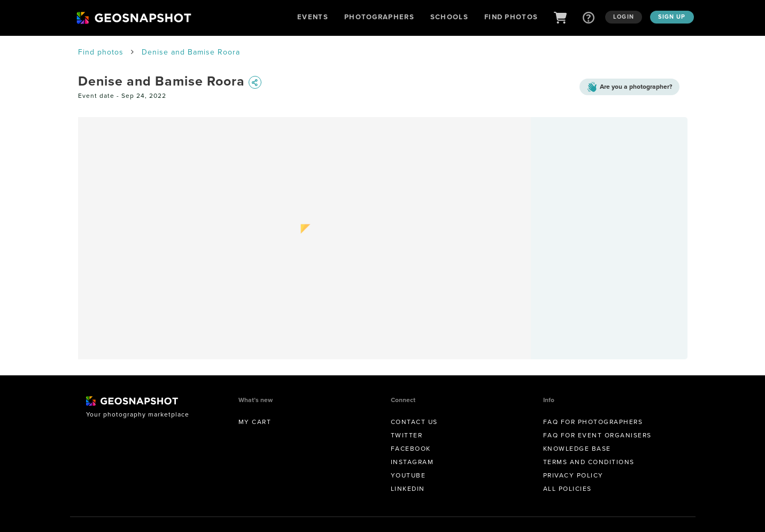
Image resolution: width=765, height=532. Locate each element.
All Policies (567, 489)
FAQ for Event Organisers (597, 435)
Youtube (408, 475)
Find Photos (511, 17)
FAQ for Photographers (593, 422)
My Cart (255, 422)
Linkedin (408, 489)
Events (313, 17)
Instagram (412, 462)
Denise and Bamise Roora (191, 52)
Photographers (379, 17)
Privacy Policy (573, 475)
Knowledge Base (577, 449)
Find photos (101, 52)
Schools (449, 17)
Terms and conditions (589, 462)
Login (624, 17)
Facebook (411, 449)
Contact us (414, 422)
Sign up (672, 17)
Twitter (407, 435)
